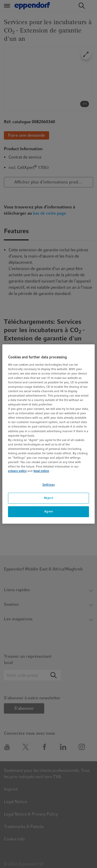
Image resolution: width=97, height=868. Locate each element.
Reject (48, 498)
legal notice (41, 471)
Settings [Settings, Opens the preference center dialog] (49, 485)
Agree (49, 511)
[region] (48, 434)
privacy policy (17, 471)
